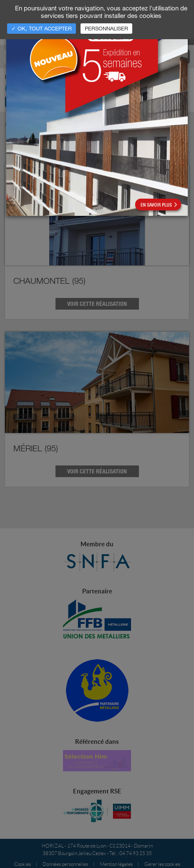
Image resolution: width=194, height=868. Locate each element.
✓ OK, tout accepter (42, 28)
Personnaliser (106, 28)
